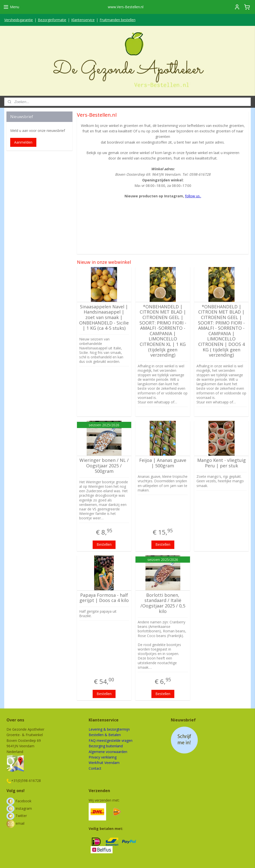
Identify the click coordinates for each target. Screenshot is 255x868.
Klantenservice (83, 20)
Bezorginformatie (52, 20)
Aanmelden (23, 142)
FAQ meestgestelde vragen (111, 740)
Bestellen (104, 544)
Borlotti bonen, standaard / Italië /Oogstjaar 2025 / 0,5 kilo (163, 603)
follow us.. (193, 196)
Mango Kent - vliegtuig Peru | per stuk (222, 463)
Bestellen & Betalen (105, 735)
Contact (95, 768)
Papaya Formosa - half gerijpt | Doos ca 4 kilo (104, 598)
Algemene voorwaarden (108, 752)
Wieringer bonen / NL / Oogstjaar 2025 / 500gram (104, 466)
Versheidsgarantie (19, 20)
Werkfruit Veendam (104, 763)
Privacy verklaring (103, 757)
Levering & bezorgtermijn (109, 729)
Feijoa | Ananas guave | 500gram (163, 463)
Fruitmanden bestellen (118, 20)
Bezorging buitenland (106, 746)
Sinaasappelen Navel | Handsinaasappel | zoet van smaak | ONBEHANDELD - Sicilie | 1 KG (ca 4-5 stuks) (104, 318)
